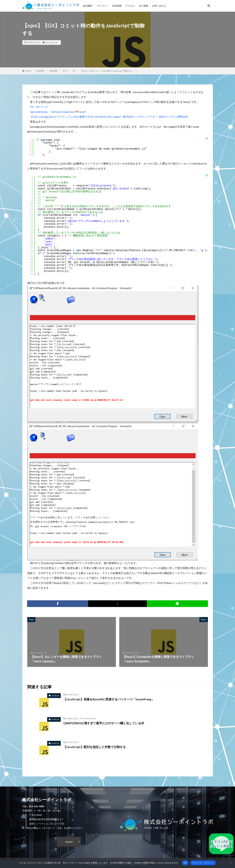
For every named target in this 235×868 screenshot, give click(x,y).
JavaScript (53, 42)
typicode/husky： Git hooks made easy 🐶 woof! (58, 112)
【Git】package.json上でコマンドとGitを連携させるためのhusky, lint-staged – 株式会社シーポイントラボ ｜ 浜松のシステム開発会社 (109, 117)
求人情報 (143, 6)
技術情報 (117, 6)
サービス (102, 6)
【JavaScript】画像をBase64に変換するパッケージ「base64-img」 (109, 699)
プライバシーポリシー (203, 863)
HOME (28, 71)
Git (46, 42)
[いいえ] (231, 863)
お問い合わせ (159, 6)
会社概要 (87, 6)
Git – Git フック (39, 107)
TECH (65, 71)
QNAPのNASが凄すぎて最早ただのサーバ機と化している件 (104, 723)
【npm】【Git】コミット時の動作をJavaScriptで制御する (106, 71)
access (69, 842)
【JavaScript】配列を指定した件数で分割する (95, 747)
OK (185, 863)
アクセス (130, 6)
